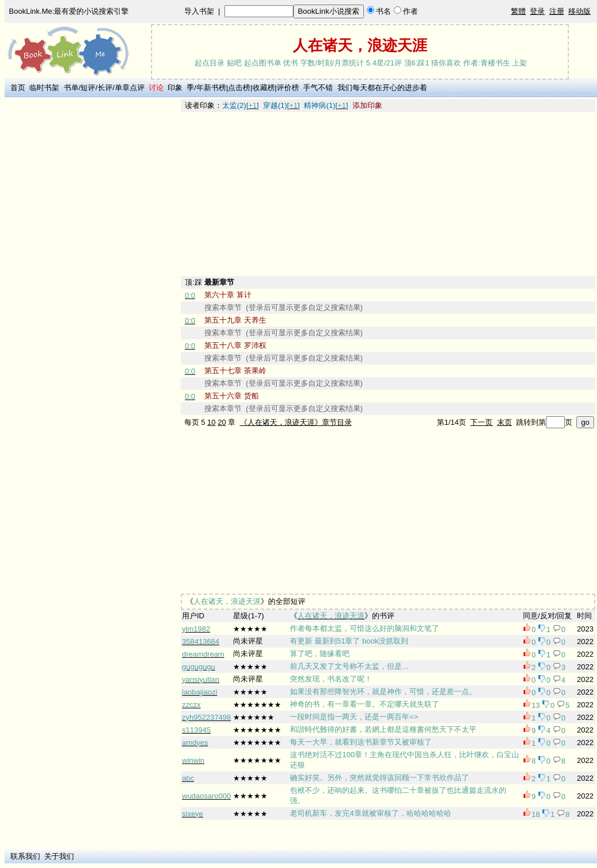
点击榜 (239, 88)
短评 (88, 88)
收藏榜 (264, 88)
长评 (105, 88)
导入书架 (199, 11)
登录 (537, 11)
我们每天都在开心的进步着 (382, 88)
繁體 (518, 11)
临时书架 (44, 88)
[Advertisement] (92, 272)
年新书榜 (211, 88)
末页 (505, 422)
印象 (175, 88)
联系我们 (25, 856)
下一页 (481, 422)
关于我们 (59, 856)
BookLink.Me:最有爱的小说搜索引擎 (69, 11)
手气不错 (318, 88)
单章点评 (130, 88)
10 (211, 422)
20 (222, 422)
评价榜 (288, 88)
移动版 (579, 11)
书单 (71, 88)
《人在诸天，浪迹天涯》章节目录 (296, 422)
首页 (18, 88)
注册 (557, 11)
